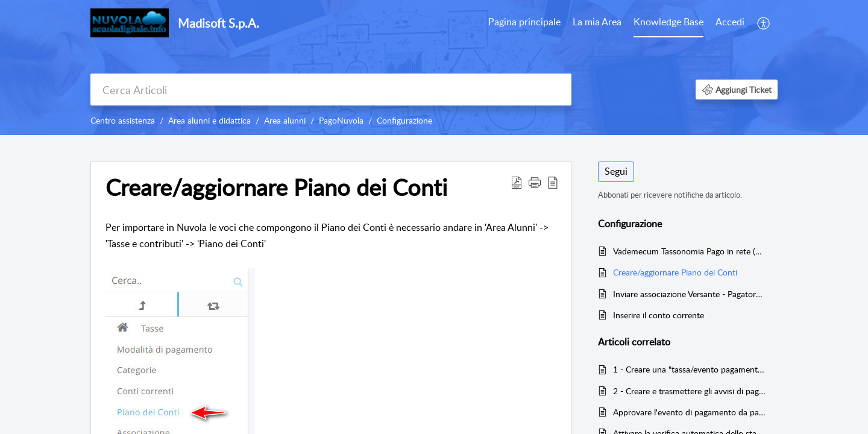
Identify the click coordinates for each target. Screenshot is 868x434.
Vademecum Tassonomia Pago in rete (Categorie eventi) (689, 251)
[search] (331, 90)
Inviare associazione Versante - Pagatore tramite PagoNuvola (689, 294)
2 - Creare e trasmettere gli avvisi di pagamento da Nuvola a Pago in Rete (689, 391)
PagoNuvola (341, 120)
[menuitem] (524, 23)
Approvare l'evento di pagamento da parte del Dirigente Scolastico (689, 412)
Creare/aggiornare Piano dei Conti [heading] (276, 187)
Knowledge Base (668, 22)
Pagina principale (524, 22)
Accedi (730, 22)
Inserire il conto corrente (659, 315)
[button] (764, 23)
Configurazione (404, 120)
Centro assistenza (123, 120)
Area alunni (285, 120)
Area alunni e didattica (209, 120)
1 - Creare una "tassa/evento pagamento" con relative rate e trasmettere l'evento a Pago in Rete (689, 369)
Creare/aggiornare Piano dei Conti (675, 272)
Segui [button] (616, 171)
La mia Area (597, 22)
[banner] (434, 68)
